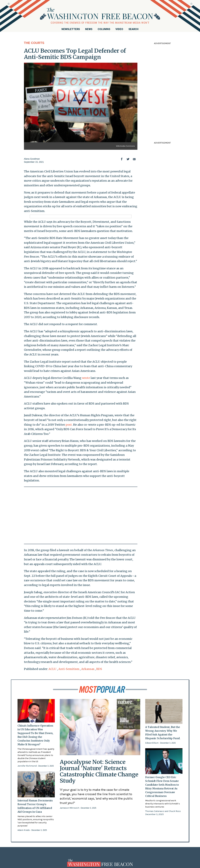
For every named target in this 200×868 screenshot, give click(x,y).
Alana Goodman (32, 159)
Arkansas (88, 669)
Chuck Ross (175, 811)
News (89, 29)
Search (133, 29)
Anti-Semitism (69, 669)
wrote (86, 378)
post (69, 425)
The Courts (34, 43)
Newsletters (71, 29)
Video (119, 29)
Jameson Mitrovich (70, 808)
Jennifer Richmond (27, 766)
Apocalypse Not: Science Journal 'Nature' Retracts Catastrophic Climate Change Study (99, 771)
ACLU (53, 669)
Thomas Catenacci (155, 811)
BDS (99, 669)
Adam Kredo (24, 830)
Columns (104, 29)
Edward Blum (152, 743)
